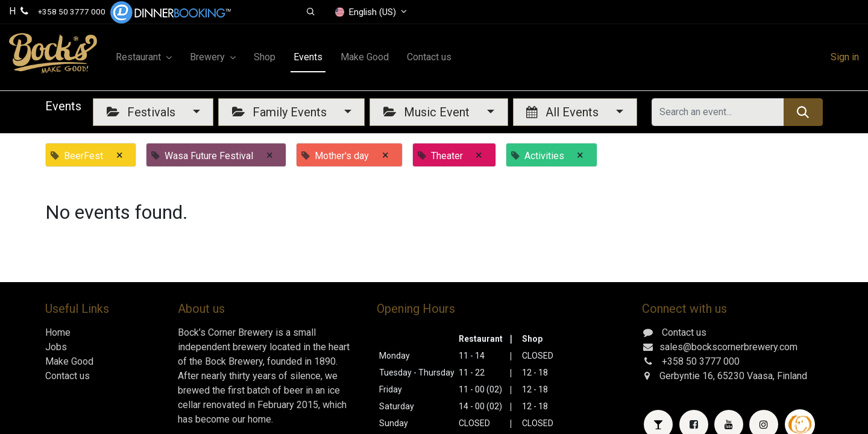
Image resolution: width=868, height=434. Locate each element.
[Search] (803, 112)
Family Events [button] (281, 112)
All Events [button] (564, 112)
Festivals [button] (143, 112)
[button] (311, 12)
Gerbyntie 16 (686, 376)
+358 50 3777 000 (72, 11)
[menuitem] (265, 57)
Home (58, 332)
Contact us (68, 376)
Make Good (69, 361)
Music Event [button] (428, 112)
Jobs (56, 347)
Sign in (845, 57)
